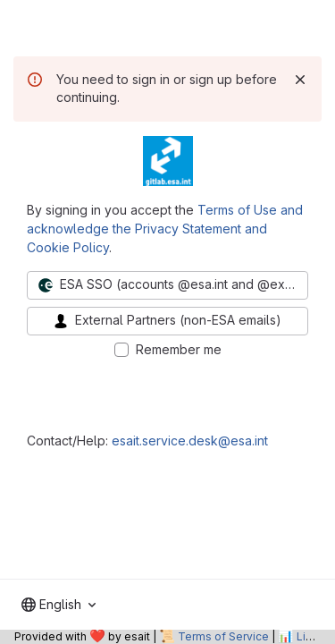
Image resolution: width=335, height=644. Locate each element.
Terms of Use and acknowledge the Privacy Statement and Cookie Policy (165, 229)
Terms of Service (223, 636)
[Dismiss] (300, 80)
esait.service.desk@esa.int (190, 441)
